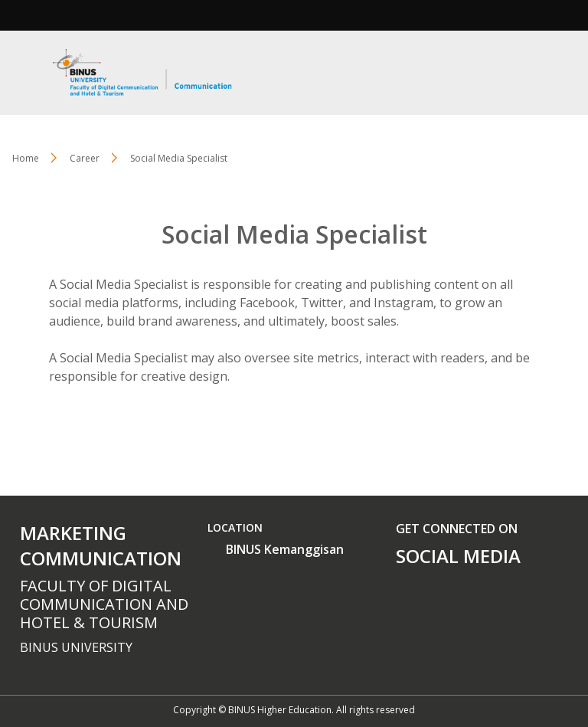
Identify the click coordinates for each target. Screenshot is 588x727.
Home (26, 158)
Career (85, 158)
